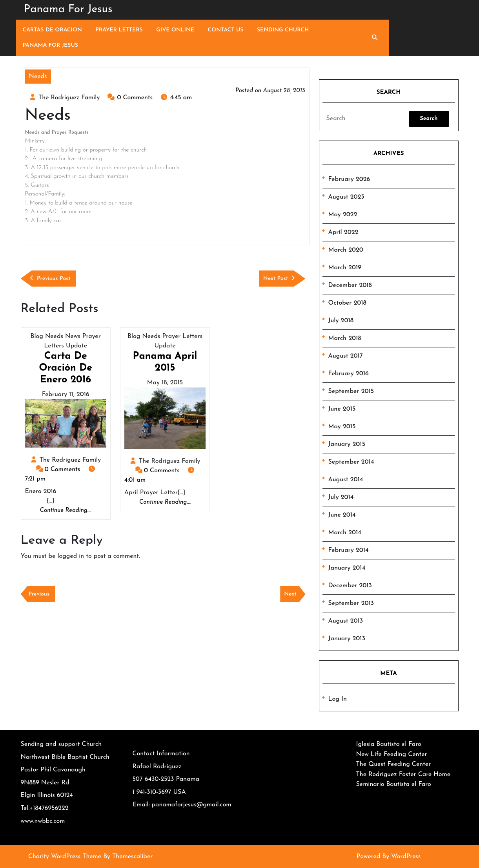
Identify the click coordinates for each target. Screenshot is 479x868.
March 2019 (345, 268)
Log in (338, 699)
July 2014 (341, 497)
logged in (71, 556)
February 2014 (349, 550)
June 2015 (342, 409)
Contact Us (226, 30)
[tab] (429, 119)
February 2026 (349, 179)
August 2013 (346, 621)
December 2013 (350, 586)
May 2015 (342, 427)
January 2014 (347, 568)
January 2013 (347, 639)
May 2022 (343, 215)
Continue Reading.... (66, 511)
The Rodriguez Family (69, 98)
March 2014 (345, 533)
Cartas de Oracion (52, 30)
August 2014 (346, 480)
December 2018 (350, 285)
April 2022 (343, 232)
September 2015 (351, 391)
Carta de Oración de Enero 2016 (66, 368)
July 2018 (341, 321)
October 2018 (348, 303)
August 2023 (346, 197)
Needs (38, 77)
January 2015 (347, 444)
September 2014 (351, 462)
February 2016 (349, 374)
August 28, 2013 (284, 91)
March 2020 (346, 250)
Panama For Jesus (68, 9)
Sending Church (283, 30)
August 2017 (346, 356)
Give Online (175, 30)
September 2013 (351, 603)
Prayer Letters (119, 30)
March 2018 (345, 338)
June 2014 (342, 515)
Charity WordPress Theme (65, 857)
